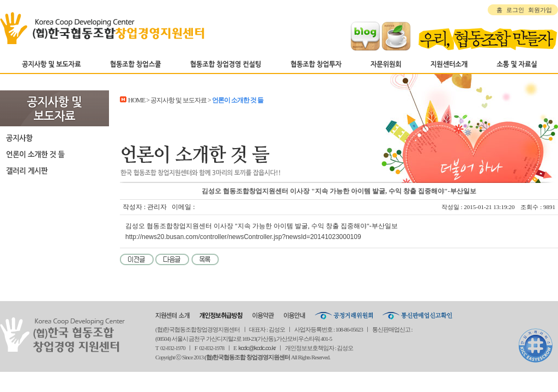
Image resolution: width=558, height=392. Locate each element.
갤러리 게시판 (54, 170)
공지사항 (54, 138)
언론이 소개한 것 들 (54, 154)
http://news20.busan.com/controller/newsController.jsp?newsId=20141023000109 (243, 237)
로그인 (515, 10)
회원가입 (540, 10)
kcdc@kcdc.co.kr (257, 348)
